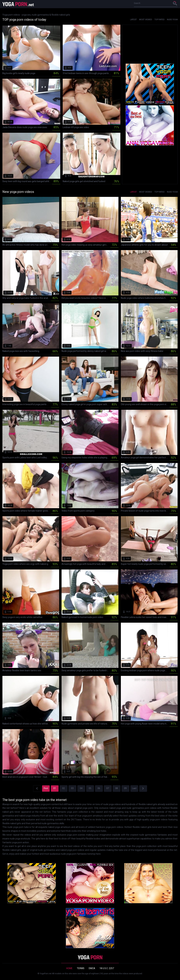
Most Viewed (146, 20)
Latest (133, 20)
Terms (81, 968)
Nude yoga (172, 20)
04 (81, 788)
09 (125, 788)
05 (90, 788)
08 (117, 788)
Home (69, 968)
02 (63, 788)
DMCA (92, 968)
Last (134, 788)
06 (99, 788)
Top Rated (160, 20)
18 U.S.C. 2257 (107, 968)
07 (108, 788)
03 (72, 788)
